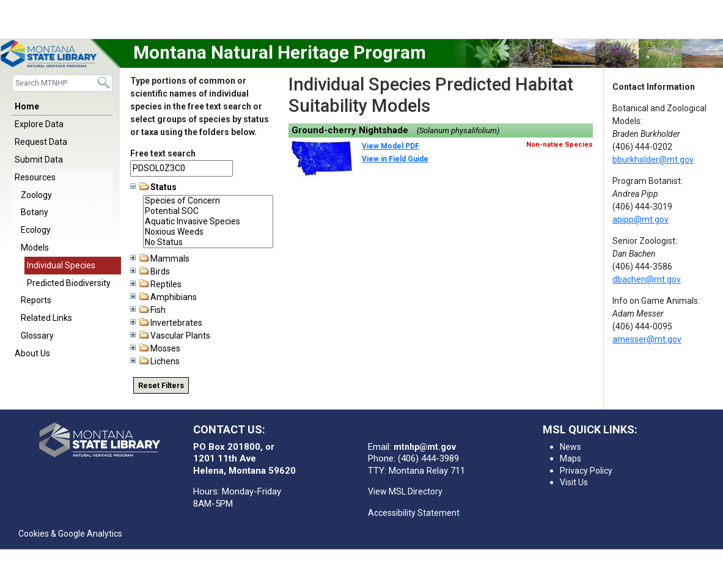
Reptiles (156, 284)
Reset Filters (161, 386)
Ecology (36, 230)
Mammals (160, 259)
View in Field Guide (395, 159)
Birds (150, 271)
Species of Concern (208, 201)
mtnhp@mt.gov (425, 447)
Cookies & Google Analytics (70, 534)
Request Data (41, 142)
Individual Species (61, 265)
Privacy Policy (586, 471)
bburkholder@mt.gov (653, 160)
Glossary (37, 336)
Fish (148, 310)
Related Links (46, 318)
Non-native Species (560, 145)
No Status (208, 242)
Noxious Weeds (208, 232)
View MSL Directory (405, 491)
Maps (571, 458)
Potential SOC (208, 211)
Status (153, 187)
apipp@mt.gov (640, 219)
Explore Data (39, 124)
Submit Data (39, 160)
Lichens (155, 361)
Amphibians (163, 297)
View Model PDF (391, 146)
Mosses (155, 348)
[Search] (62, 83)
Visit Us (574, 482)
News (571, 447)
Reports (36, 300)
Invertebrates (166, 323)
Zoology (36, 195)
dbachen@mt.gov (647, 279)
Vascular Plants (170, 336)
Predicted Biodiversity (69, 283)
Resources (35, 177)
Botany (35, 212)
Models (35, 248)
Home (27, 106)
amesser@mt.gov (647, 339)
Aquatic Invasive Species (208, 222)
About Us (32, 353)
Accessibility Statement (414, 513)
